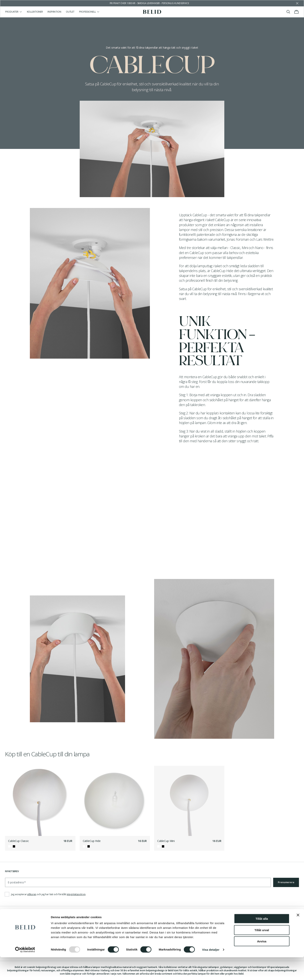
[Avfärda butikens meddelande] (297, 3)
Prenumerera (286, 882)
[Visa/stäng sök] (288, 12)
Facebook (160, 927)
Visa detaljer (211, 972)
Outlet (70, 12)
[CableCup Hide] (115, 801)
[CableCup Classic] (40, 801)
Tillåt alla (262, 941)
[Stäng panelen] (298, 938)
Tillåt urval (262, 953)
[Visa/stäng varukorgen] (296, 12)
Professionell (89, 12)
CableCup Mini (166, 841)
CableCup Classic (19, 841)
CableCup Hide (92, 841)
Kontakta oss (13, 927)
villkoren (32, 894)
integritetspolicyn (76, 894)
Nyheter (85, 927)
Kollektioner (35, 12)
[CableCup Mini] (189, 801)
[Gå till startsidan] (152, 12)
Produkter (14, 12)
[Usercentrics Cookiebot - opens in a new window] (25, 972)
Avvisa (262, 964)
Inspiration (54, 12)
